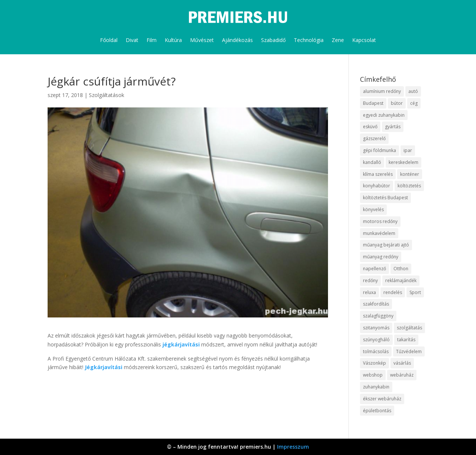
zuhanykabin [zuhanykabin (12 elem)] (376, 387)
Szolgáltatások (107, 95)
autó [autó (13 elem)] (413, 91)
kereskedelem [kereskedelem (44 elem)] (403, 162)
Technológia (309, 40)
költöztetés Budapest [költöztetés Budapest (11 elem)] (385, 198)
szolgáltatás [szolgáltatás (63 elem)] (409, 328)
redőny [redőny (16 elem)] (370, 280)
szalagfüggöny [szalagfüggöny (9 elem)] (378, 316)
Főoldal (109, 40)
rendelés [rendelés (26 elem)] (393, 292)
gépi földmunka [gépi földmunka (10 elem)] (379, 150)
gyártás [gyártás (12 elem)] (393, 127)
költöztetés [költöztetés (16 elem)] (409, 186)
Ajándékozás (237, 40)
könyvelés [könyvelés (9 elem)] (373, 209)
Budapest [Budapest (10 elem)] (373, 103)
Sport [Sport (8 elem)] (415, 292)
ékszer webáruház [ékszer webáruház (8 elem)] (382, 399)
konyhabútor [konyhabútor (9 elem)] (377, 186)
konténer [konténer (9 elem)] (410, 174)
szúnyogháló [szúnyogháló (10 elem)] (376, 340)
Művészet (202, 40)
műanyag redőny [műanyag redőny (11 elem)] (381, 257)
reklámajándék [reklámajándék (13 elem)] (401, 280)
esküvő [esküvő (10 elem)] (370, 127)
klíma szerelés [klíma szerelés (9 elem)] (378, 174)
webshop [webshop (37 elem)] (373, 375)
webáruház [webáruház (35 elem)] (402, 375)
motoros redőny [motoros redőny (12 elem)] (380, 221)
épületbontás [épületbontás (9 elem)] (377, 411)
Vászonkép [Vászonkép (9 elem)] (374, 363)
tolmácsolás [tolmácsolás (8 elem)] (376, 351)
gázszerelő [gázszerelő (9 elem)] (374, 138)
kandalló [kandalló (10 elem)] (372, 162)
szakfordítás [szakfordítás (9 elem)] (376, 304)
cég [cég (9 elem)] (414, 103)
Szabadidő (273, 40)
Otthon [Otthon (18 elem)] (401, 269)
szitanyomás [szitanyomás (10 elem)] (376, 328)
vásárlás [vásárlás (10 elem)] (402, 363)
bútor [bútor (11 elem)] (397, 103)
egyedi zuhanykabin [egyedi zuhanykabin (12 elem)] (384, 115)
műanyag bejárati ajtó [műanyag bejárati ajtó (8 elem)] (386, 245)
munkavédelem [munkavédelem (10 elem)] (379, 233)
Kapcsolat (364, 40)
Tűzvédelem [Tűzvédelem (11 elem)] (409, 351)
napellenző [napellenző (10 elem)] (374, 269)
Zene (338, 40)
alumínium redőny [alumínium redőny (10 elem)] (382, 91)
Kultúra (173, 40)
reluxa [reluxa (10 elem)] (369, 292)
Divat (132, 40)
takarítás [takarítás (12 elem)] (406, 340)
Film (152, 40)
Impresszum (293, 447)
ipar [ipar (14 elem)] (408, 150)
